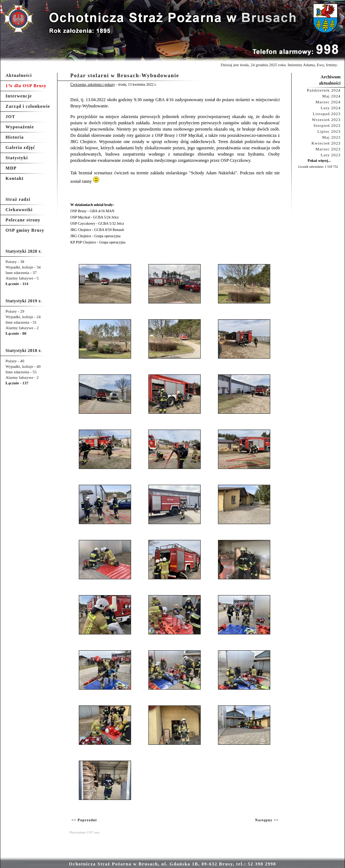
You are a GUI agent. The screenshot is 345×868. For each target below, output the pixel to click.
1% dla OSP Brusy (26, 86)
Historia (15, 137)
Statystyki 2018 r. (24, 351)
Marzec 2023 (328, 149)
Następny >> (267, 820)
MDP (11, 168)
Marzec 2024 (328, 102)
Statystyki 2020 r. (24, 251)
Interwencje (19, 96)
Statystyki (17, 158)
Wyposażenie (20, 127)
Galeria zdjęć (20, 147)
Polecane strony (23, 220)
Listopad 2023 (327, 114)
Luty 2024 (331, 108)
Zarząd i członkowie (28, 106)
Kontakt (15, 178)
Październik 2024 (324, 90)
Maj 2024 (331, 96)
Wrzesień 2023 (326, 120)
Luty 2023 (331, 155)
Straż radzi (18, 199)
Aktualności (19, 75)
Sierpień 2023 (327, 125)
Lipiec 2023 (329, 131)
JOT (10, 117)
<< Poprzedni (84, 820)
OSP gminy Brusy (25, 230)
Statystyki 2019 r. (24, 301)
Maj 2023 (331, 137)
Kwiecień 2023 (326, 143)
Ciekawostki (19, 210)
